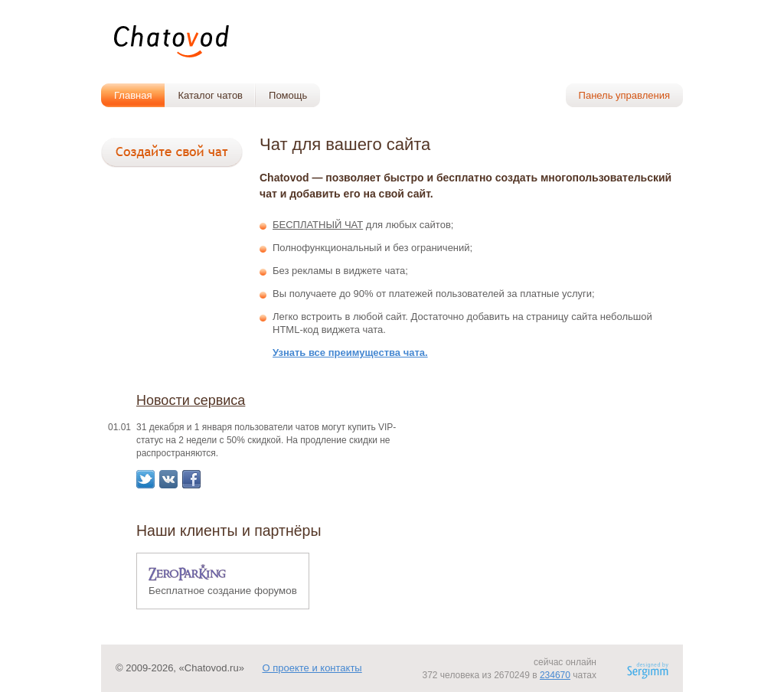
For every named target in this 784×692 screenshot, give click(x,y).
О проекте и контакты (312, 668)
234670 (555, 675)
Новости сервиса (191, 400)
